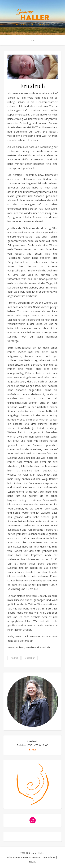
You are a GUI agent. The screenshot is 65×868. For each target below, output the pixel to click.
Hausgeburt (30, 658)
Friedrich (14, 658)
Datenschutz (48, 857)
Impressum (34, 857)
